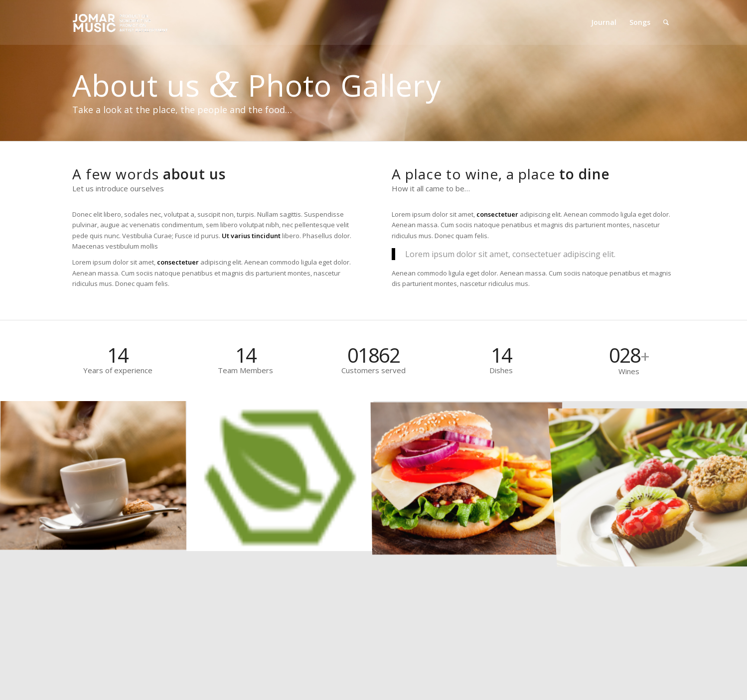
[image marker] (280, 476)
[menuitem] (604, 22)
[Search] (666, 22)
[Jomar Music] (121, 22)
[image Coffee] (93, 476)
